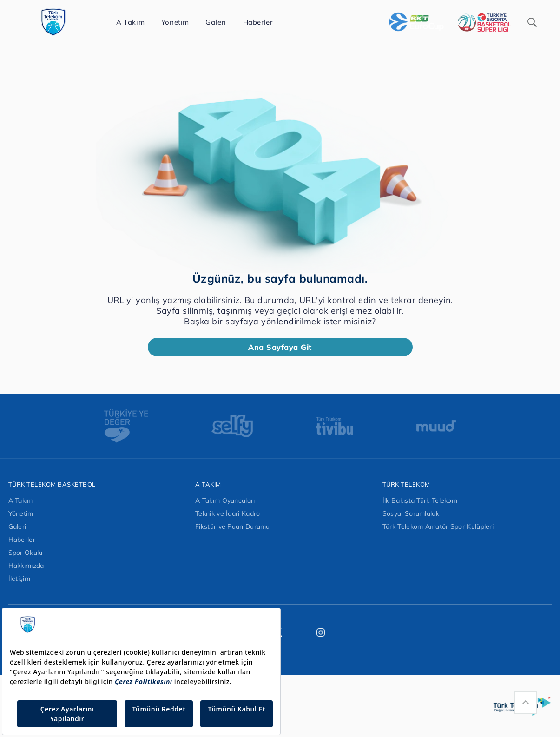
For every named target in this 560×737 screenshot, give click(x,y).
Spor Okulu (26, 553)
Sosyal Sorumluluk (411, 513)
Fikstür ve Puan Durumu (233, 526)
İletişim (19, 579)
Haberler (22, 540)
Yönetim (21, 513)
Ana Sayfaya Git (280, 347)
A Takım (21, 500)
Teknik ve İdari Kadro (227, 513)
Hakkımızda (26, 566)
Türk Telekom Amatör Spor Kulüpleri (438, 526)
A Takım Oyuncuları (225, 500)
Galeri (17, 526)
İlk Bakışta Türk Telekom (420, 500)
